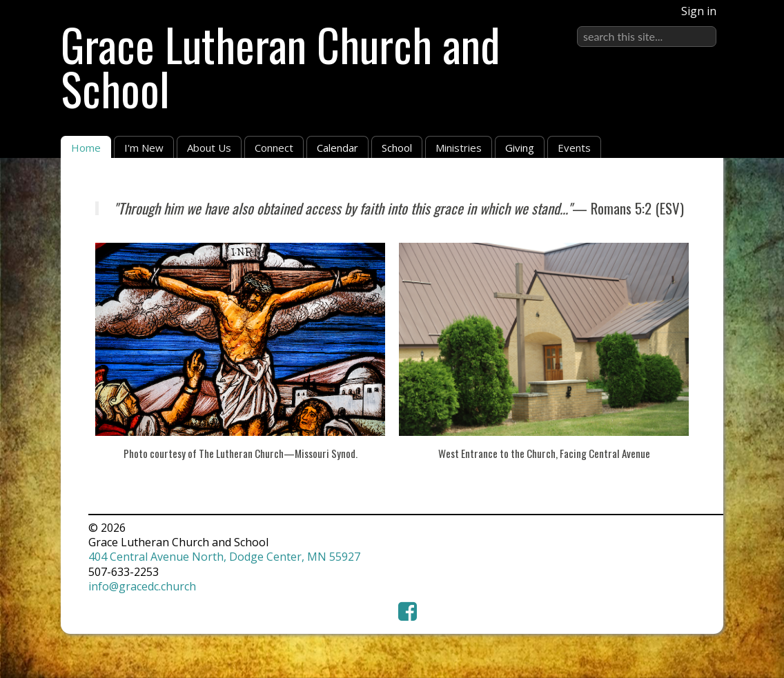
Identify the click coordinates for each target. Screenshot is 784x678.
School (397, 148)
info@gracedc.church (142, 586)
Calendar (337, 148)
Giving (520, 148)
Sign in (699, 11)
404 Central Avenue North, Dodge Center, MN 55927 (224, 557)
